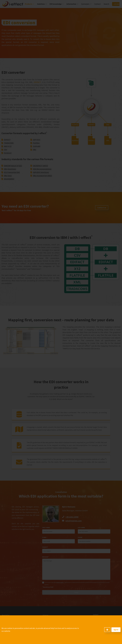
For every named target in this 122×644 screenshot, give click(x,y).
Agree (116, 630)
